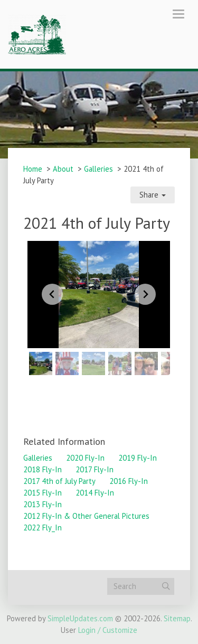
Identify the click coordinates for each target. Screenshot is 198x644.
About (63, 169)
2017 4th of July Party (59, 481)
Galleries (98, 169)
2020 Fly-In (85, 458)
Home (33, 169)
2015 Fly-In (43, 493)
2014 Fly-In (95, 493)
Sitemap (177, 618)
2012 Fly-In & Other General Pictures (86, 516)
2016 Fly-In (129, 481)
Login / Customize (108, 630)
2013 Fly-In (43, 504)
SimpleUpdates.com (80, 618)
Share (153, 195)
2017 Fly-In (95, 469)
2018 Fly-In (43, 469)
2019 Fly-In (138, 458)
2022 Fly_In (43, 528)
